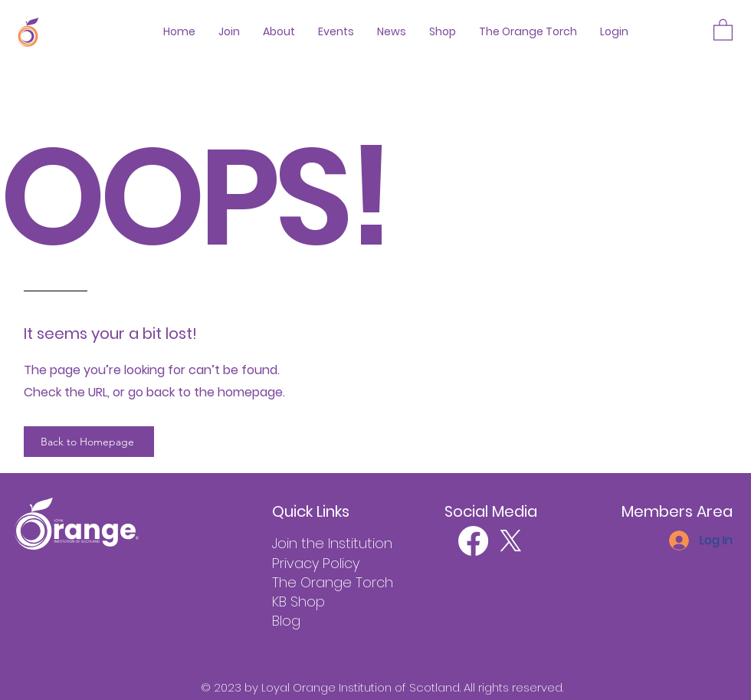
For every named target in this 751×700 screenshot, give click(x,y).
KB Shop (298, 601)
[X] (511, 541)
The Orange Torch (333, 582)
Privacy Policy (316, 563)
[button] (723, 29)
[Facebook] (473, 541)
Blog (286, 621)
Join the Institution (332, 543)
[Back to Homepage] (89, 442)
